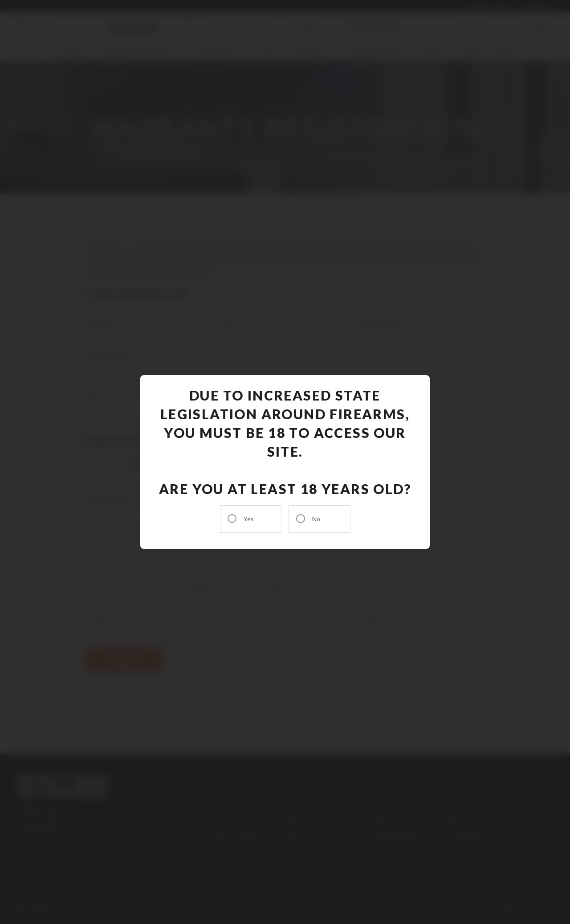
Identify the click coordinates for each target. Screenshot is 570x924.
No (316, 519)
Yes (249, 519)
